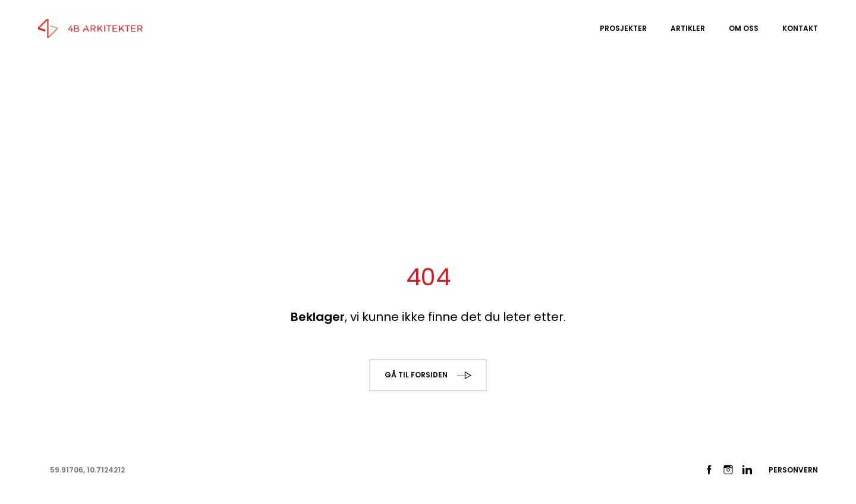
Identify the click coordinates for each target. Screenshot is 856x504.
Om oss (744, 28)
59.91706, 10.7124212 (87, 470)
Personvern (793, 470)
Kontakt (800, 28)
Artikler (688, 28)
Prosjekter (623, 28)
